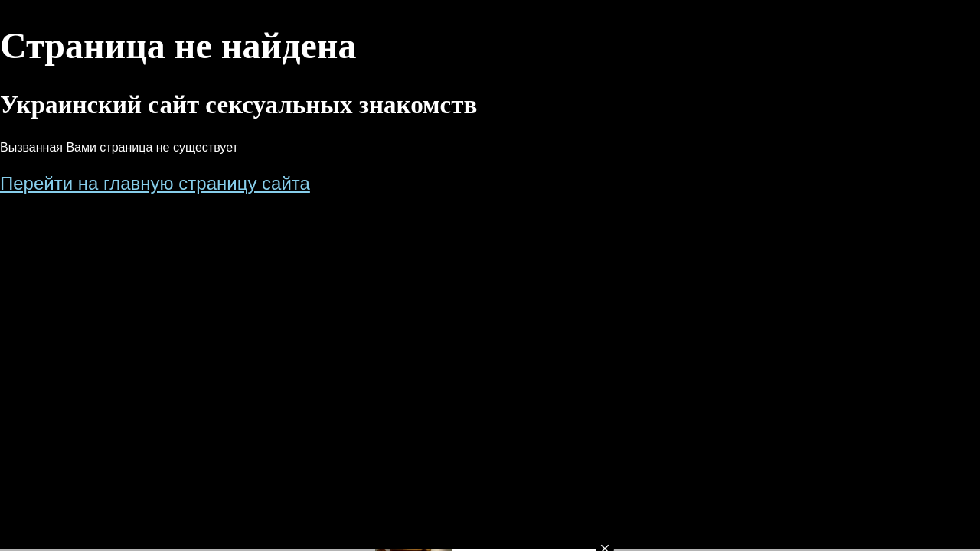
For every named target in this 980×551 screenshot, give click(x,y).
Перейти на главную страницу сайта (155, 183)
